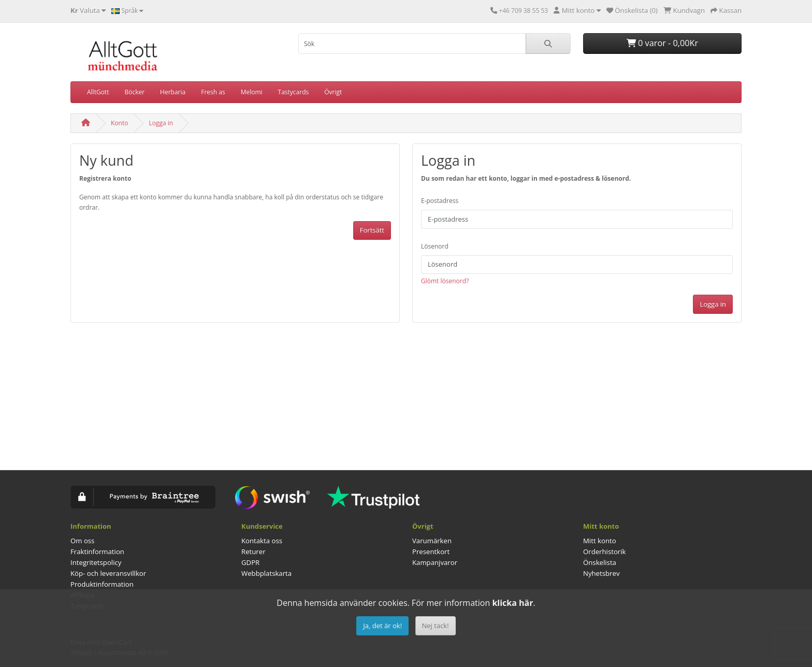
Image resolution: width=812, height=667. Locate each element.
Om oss (82, 541)
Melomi (252, 92)
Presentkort (431, 552)
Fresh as (213, 92)
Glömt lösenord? (445, 281)
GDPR (250, 562)
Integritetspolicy (96, 562)
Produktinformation (102, 584)
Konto (119, 123)
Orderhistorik (605, 552)
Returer (253, 552)
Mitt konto (600, 541)
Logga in (161, 123)
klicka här (512, 603)
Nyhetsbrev (601, 573)
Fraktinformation (97, 552)
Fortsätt (372, 230)
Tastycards (294, 92)
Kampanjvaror (435, 562)
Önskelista (600, 562)
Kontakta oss (262, 541)
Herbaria (173, 92)
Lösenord (435, 246)
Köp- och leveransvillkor (108, 573)
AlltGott (98, 92)
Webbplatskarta (266, 573)
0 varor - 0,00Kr (662, 43)
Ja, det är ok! (382, 626)
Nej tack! (436, 626)
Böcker (134, 92)
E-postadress (440, 201)
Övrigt (333, 92)
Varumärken (432, 541)
